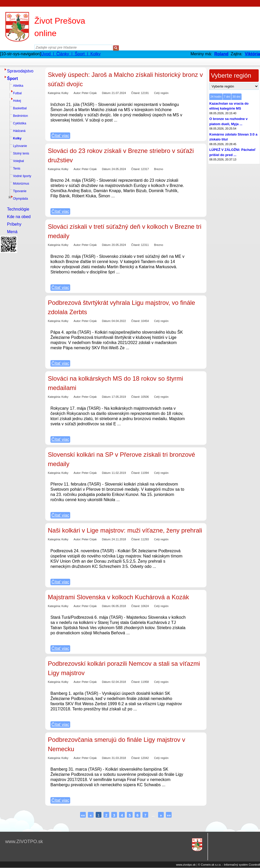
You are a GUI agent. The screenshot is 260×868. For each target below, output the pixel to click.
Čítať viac (60, 136)
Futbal (17, 93)
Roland (221, 54)
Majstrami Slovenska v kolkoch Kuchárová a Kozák (118, 597)
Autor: (77, 93)
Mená (12, 232)
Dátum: (106, 93)
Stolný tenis (21, 153)
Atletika (18, 86)
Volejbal (18, 161)
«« (83, 815)
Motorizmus (21, 184)
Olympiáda (20, 199)
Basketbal (20, 108)
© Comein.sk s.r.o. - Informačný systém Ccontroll (229, 865)
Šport (12, 79)
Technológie (18, 209)
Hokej (17, 101)
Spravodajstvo (20, 71)
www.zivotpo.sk (186, 865)
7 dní (227, 97)
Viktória (252, 54)
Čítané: (136, 93)
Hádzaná (19, 131)
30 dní (236, 97)
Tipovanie (20, 191)
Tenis (17, 169)
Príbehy (14, 224)
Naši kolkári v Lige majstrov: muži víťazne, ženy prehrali (125, 530)
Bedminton (20, 116)
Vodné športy (22, 176)
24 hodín (216, 97)
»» (169, 815)
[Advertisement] (21, 333)
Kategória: (54, 93)
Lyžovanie (20, 146)
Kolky (17, 138)
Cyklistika (20, 123)
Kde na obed (19, 217)
